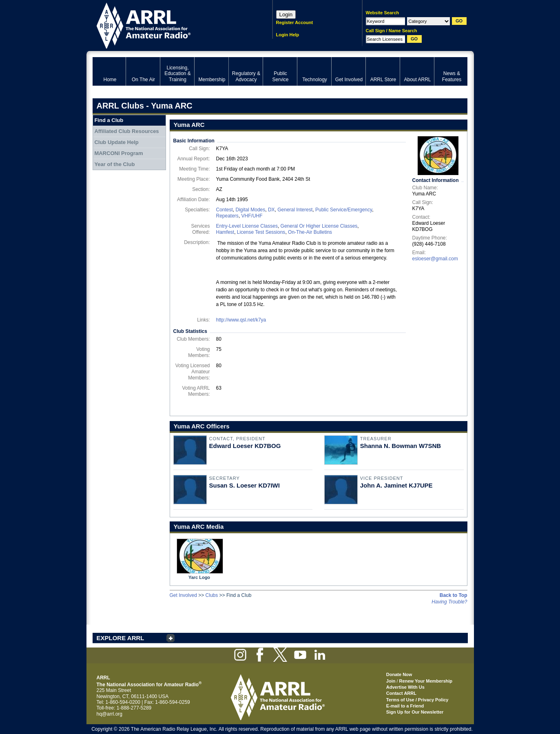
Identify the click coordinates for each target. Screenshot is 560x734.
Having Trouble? (449, 602)
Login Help (288, 35)
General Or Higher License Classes (319, 226)
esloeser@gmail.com (435, 259)
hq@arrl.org (110, 714)
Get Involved (183, 595)
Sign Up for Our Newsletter (415, 712)
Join (391, 681)
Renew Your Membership (426, 681)
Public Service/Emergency (344, 210)
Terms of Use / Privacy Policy (417, 700)
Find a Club (109, 120)
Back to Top (454, 595)
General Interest (295, 210)
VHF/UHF (252, 216)
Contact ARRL (401, 693)
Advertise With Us (405, 687)
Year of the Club (114, 164)
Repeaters (227, 216)
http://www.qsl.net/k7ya (241, 320)
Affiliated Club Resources (126, 131)
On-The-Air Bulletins (310, 232)
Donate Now (399, 674)
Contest (225, 210)
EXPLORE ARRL (121, 638)
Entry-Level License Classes (247, 226)
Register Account (295, 22)
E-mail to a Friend (405, 706)
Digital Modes (251, 210)
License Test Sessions (261, 232)
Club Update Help (116, 142)
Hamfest (225, 232)
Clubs (212, 595)
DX (271, 210)
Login (286, 14)
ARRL (172, 25)
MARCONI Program (118, 153)
